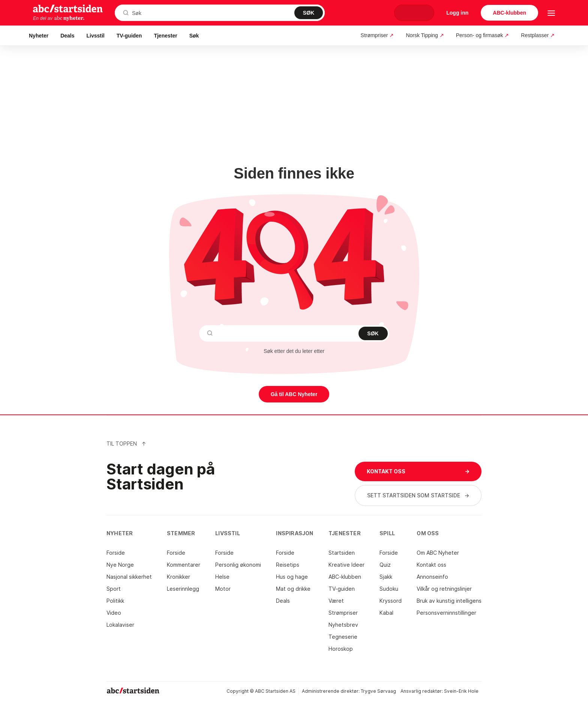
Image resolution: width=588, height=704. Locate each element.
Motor (223, 589)
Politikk (115, 601)
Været (336, 601)
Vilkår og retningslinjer (444, 589)
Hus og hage (292, 577)
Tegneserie (343, 637)
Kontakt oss (431, 565)
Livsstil (96, 36)
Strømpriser (343, 613)
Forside (116, 553)
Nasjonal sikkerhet (129, 577)
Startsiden (342, 553)
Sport (114, 589)
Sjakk (386, 577)
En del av (59, 18)
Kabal (386, 613)
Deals (67, 36)
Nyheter (39, 36)
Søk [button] (194, 36)
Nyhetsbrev (343, 625)
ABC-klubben (345, 577)
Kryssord (391, 601)
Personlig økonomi (238, 565)
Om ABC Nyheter (438, 553)
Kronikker (178, 577)
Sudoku (389, 589)
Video (114, 613)
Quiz (385, 565)
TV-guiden (129, 36)
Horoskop (341, 649)
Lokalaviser (120, 625)
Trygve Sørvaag (378, 691)
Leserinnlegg (183, 589)
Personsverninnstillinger (446, 613)
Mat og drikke (293, 589)
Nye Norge (120, 565)
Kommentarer (184, 565)
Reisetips (288, 565)
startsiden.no (68, 8)
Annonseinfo (432, 577)
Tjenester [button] (165, 36)
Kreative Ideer (346, 565)
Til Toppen (126, 444)
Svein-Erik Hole (461, 691)
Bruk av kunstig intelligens (449, 601)
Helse (222, 577)
